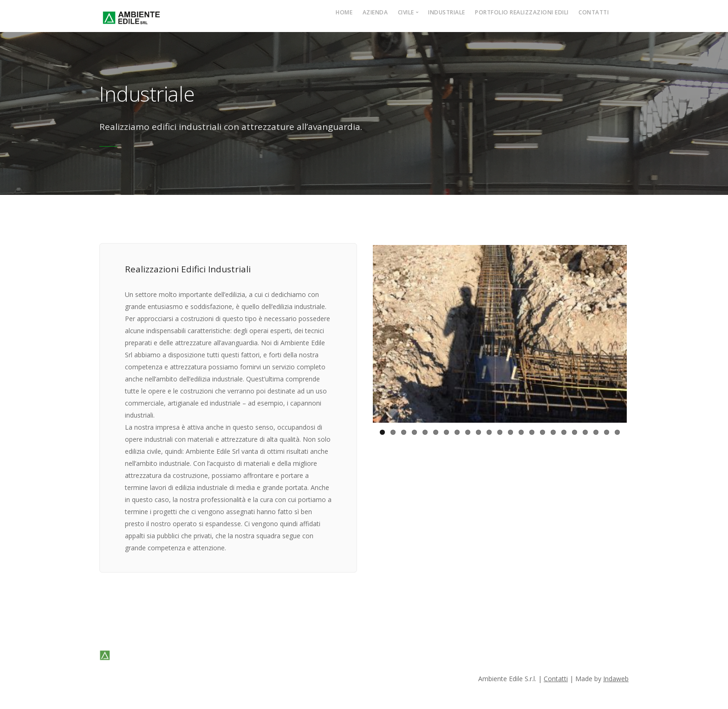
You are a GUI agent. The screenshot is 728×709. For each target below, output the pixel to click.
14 (521, 436)
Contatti (594, 12)
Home (344, 12)
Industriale (447, 12)
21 (596, 436)
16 (543, 436)
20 (585, 436)
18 (564, 436)
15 (532, 436)
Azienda (375, 12)
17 (553, 436)
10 (478, 436)
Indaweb (616, 679)
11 (489, 436)
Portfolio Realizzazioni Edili (522, 12)
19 (575, 436)
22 (607, 436)
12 (500, 436)
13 (510, 436)
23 (617, 436)
